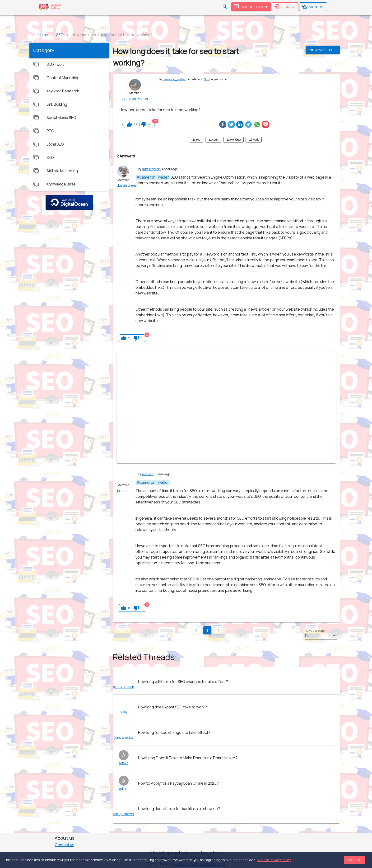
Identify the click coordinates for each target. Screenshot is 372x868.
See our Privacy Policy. (274, 860)
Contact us (65, 845)
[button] (321, 636)
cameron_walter (174, 79)
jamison (148, 474)
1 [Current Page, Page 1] (207, 630)
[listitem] (226, 682)
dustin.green (151, 169)
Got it (355, 860)
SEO (207, 79)
